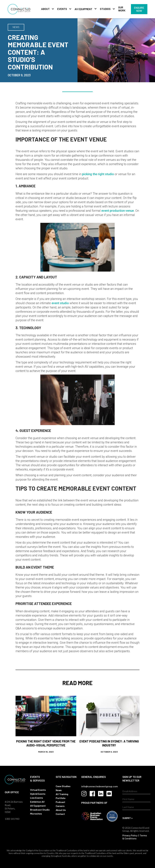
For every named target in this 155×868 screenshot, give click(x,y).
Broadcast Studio (40, 810)
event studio (60, 303)
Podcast (60, 802)
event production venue (118, 211)
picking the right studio (98, 174)
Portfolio (61, 798)
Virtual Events (38, 790)
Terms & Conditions (135, 837)
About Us (61, 810)
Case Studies (63, 786)
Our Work (122, 9)
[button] (46, 9)
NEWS (16, 27)
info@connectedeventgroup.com (100, 786)
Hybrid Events (38, 794)
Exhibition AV (37, 802)
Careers (60, 806)
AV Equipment (83, 9)
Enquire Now (139, 9)
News (59, 790)
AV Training (62, 794)
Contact (60, 814)
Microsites (36, 814)
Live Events (37, 798)
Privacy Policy (130, 835)
